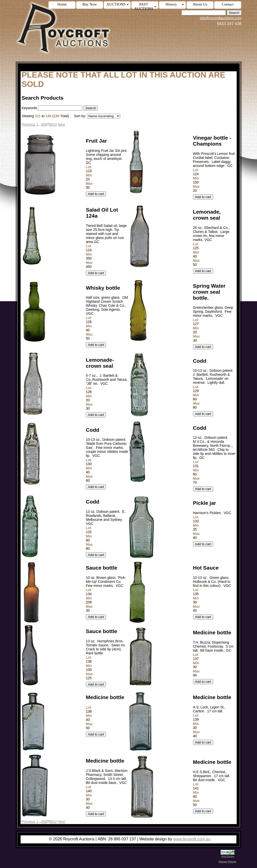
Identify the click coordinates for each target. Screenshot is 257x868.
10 (55, 125)
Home (62, 4)
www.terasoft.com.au (192, 839)
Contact (228, 4)
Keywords (29, 108)
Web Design (228, 855)
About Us (200, 4)
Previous (28, 125)
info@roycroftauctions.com (221, 18)
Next (61, 125)
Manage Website (228, 862)
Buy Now (90, 4)
